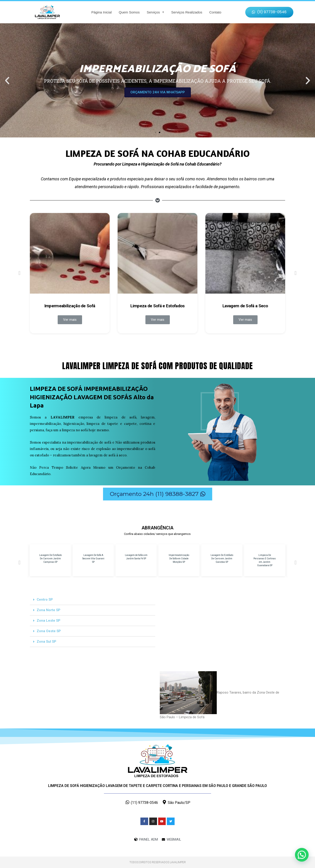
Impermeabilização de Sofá (70, 306)
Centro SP (45, 600)
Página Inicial (102, 12)
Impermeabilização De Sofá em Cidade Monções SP (179, 559)
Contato (215, 12)
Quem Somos (129, 12)
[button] (269, 12)
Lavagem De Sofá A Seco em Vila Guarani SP (93, 559)
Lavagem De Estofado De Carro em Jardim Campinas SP (50, 559)
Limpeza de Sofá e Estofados (157, 306)
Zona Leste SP (49, 621)
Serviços (156, 12)
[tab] (93, 600)
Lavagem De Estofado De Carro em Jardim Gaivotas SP (222, 559)
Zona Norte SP (49, 610)
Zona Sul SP (46, 642)
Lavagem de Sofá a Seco (245, 306)
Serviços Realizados (187, 12)
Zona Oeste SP (49, 631)
